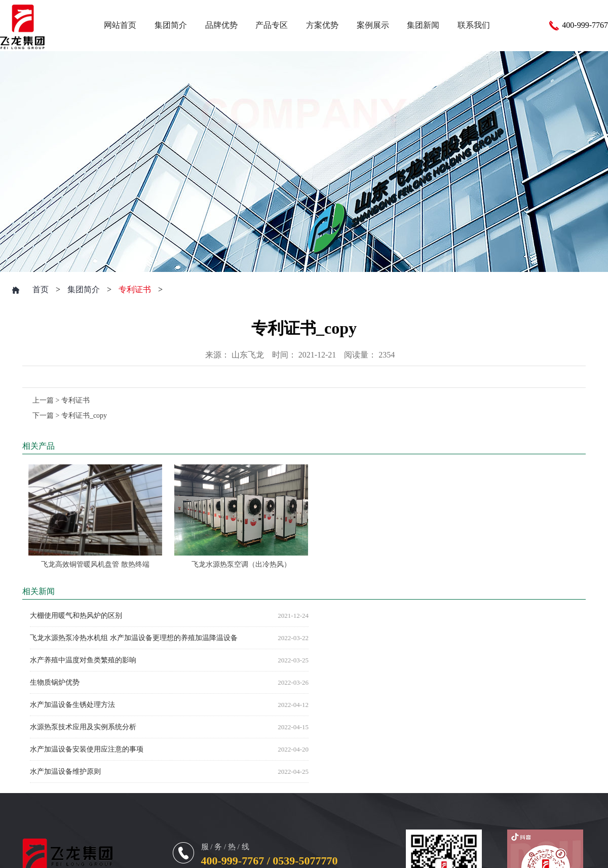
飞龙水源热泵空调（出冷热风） (241, 564)
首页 (41, 289)
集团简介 (84, 289)
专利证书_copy (84, 416)
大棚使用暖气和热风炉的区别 (76, 616)
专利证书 (135, 289)
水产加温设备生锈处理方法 (72, 705)
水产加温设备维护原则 (65, 772)
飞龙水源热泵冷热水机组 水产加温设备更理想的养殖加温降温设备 (134, 638)
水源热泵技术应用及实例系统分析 (83, 727)
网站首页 (120, 25)
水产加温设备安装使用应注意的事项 (87, 749)
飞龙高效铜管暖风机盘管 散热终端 (95, 564)
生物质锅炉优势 (55, 682)
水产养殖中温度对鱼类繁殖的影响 (83, 660)
